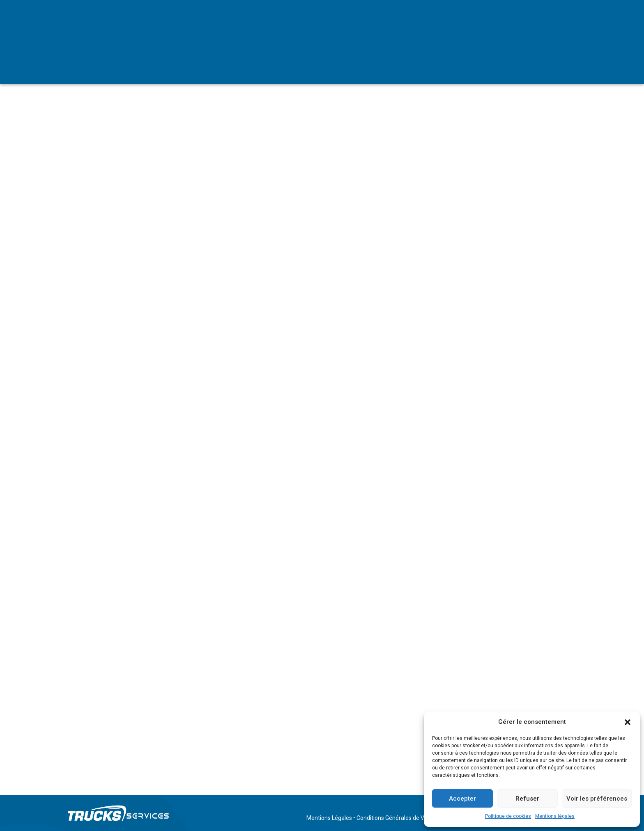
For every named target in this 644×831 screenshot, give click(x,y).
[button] (628, 722)
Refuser (527, 799)
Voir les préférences (597, 799)
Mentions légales (555, 816)
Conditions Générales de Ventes (398, 818)
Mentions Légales (329, 818)
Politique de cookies (508, 816)
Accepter (462, 799)
